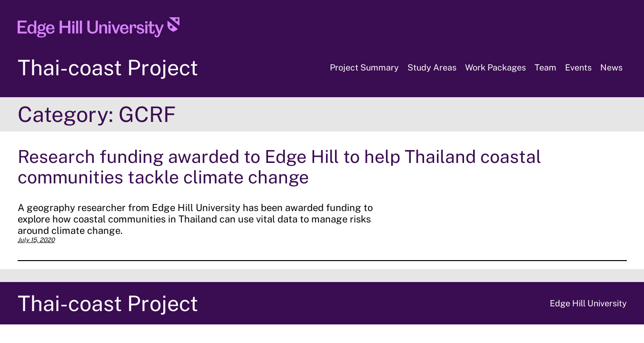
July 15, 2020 (36, 240)
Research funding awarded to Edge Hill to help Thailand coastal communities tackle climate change (279, 167)
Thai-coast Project (108, 67)
